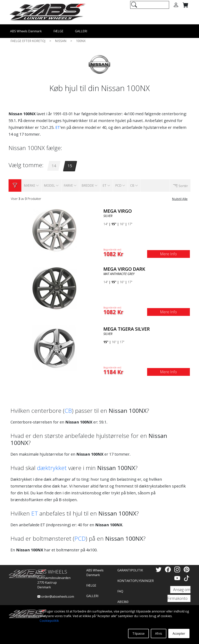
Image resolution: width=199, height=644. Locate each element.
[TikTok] (187, 578)
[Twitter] (159, 569)
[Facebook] (169, 569)
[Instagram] (178, 569)
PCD (80, 538)
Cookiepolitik (49, 621)
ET (58, 127)
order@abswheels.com (56, 597)
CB (68, 411)
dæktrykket (52, 468)
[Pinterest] (187, 569)
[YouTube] (178, 578)
